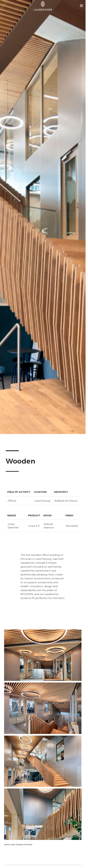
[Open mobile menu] (81, 6)
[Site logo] (43, 6)
